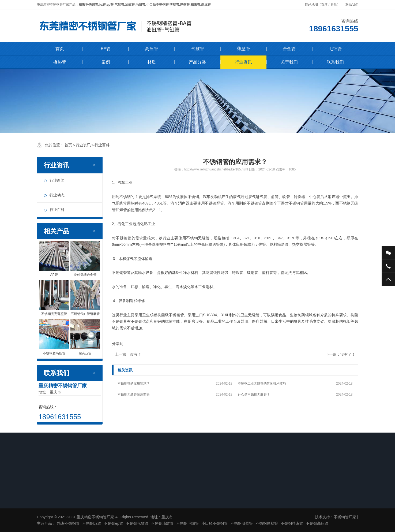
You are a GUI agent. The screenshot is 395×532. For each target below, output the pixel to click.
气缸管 (198, 49)
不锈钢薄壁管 (242, 523)
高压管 (152, 49)
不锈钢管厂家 (345, 517)
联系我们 (355, 5)
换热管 (60, 62)
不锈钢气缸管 (137, 523)
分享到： (119, 344)
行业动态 (57, 195)
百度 (327, 5)
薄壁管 (243, 49)
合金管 (289, 49)
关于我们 (289, 62)
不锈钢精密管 (292, 523)
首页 (60, 49)
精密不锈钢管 (68, 523)
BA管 (106, 49)
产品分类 (197, 62)
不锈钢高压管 (317, 523)
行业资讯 (243, 62)
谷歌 (336, 5)
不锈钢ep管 (114, 523)
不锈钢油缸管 (162, 523)
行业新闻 (57, 180)
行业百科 (102, 145)
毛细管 (335, 49)
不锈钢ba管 (92, 523)
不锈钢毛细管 (187, 523)
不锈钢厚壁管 (267, 523)
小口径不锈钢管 (215, 523)
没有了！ (137, 354)
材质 (152, 62)
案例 (106, 62)
